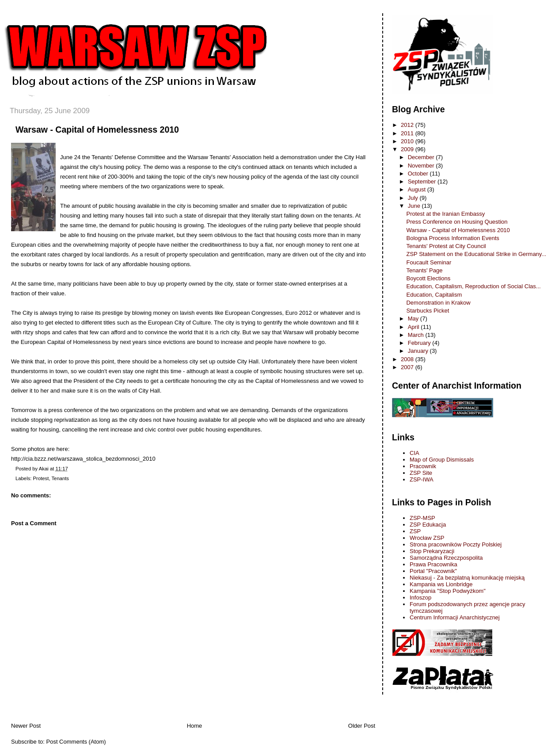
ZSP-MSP (422, 518)
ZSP (415, 531)
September (423, 181)
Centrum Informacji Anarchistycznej (455, 617)
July (414, 198)
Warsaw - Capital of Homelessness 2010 (97, 130)
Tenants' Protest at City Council (446, 246)
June (415, 206)
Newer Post (26, 726)
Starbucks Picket (428, 311)
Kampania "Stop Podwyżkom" (448, 591)
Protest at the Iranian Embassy (445, 214)
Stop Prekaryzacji (432, 551)
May (414, 319)
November (422, 166)
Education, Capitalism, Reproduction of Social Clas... (473, 286)
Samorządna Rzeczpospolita (446, 558)
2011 (408, 133)
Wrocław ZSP (427, 538)
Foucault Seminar (429, 262)
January (419, 351)
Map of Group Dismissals (442, 460)
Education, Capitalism (434, 295)
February (420, 343)
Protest (41, 478)
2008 (408, 359)
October (419, 174)
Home (195, 726)
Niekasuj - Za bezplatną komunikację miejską (467, 578)
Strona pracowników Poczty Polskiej (456, 544)
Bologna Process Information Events (453, 238)
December (422, 157)
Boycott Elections (428, 278)
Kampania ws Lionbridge (441, 584)
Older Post (362, 726)
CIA (414, 453)
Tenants (60, 478)
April (414, 327)
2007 (408, 367)
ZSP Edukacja (428, 525)
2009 (408, 149)
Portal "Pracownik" (433, 571)
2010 (408, 141)
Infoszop (420, 598)
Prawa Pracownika (434, 564)
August (418, 189)
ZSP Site (421, 473)
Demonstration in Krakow (438, 303)
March (417, 335)
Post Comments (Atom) (76, 742)
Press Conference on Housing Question (457, 222)
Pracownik (423, 466)
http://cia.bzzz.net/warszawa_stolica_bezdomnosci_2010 (83, 459)
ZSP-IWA (422, 479)
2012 (408, 125)
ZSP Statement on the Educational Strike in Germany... (476, 254)
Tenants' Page (424, 270)
